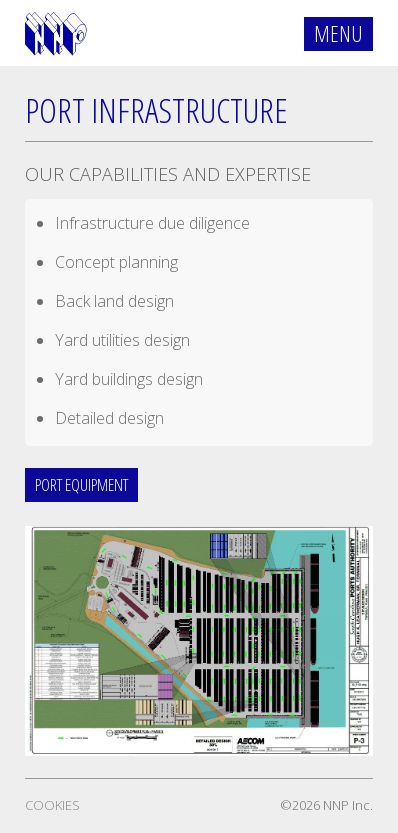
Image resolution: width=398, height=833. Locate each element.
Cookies (52, 805)
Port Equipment (81, 484)
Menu (338, 33)
